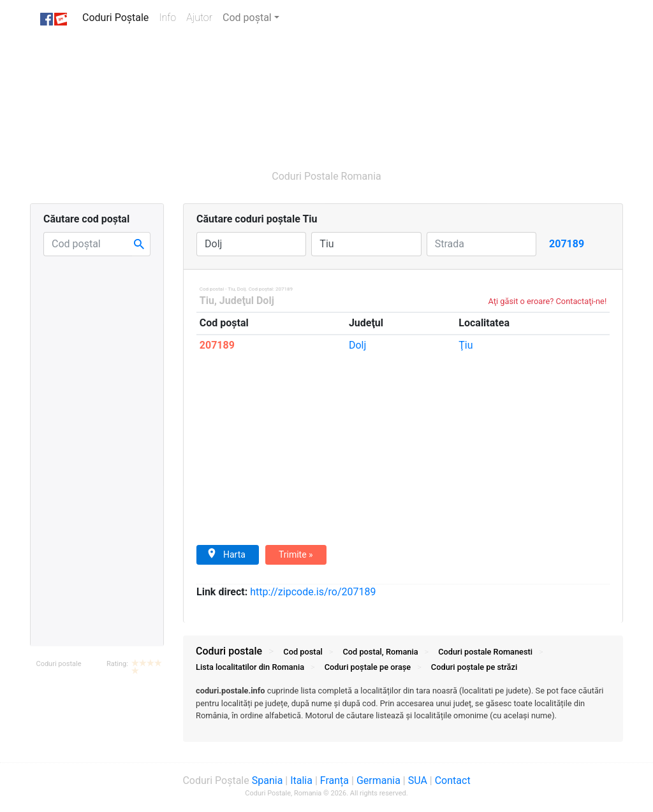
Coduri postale (58, 664)
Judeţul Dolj (247, 301)
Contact (453, 780)
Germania (378, 780)
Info (170, 17)
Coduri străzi (474, 667)
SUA (418, 780)
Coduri (485, 652)
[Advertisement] (275, 96)
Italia (301, 780)
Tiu (207, 301)
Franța (334, 780)
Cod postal (303, 652)
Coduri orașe (368, 667)
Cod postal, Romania (380, 652)
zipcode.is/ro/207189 (313, 592)
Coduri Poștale (118, 17)
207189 (217, 345)
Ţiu (466, 345)
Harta (226, 554)
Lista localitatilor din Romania (250, 667)
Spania (268, 780)
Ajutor (199, 18)
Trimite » (296, 555)
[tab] (403, 709)
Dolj (357, 345)
